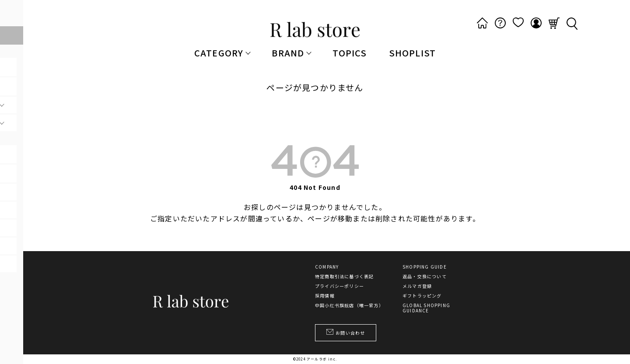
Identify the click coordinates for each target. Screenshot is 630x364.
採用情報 (325, 296)
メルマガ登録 (417, 286)
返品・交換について (425, 276)
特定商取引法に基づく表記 (344, 276)
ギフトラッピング (422, 296)
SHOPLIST (413, 53)
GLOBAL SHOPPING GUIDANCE (426, 308)
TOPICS (350, 53)
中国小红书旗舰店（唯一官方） (349, 305)
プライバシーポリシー (339, 286)
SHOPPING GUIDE (425, 267)
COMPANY (327, 267)
